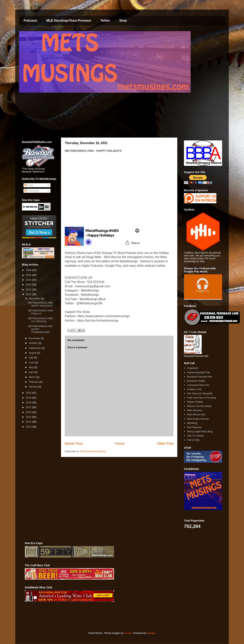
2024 (29, 280)
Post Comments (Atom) (93, 451)
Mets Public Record (198, 419)
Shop (123, 21)
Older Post (165, 444)
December (35, 299)
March (33, 377)
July (31, 358)
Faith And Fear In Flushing (201, 398)
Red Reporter (194, 427)
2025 (29, 275)
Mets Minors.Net (196, 414)
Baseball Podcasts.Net (199, 377)
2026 (29, 270)
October (34, 343)
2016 (29, 412)
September (35, 348)
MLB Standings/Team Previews (69, 21)
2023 (29, 285)
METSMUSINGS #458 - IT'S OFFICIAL (41, 320)
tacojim (128, 633)
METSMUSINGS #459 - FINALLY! (41, 312)
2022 (29, 290)
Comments (32, 191)
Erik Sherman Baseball (200, 393)
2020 (29, 393)
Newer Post (74, 444)
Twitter (105, 21)
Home (120, 444)
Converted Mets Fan (198, 385)
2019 (29, 398)
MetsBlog (192, 423)
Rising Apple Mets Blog (200, 431)
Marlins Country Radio (199, 406)
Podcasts (30, 21)
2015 (29, 417)
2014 (29, 422)
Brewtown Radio (196, 381)
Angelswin (193, 368)
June (32, 363)
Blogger (151, 633)
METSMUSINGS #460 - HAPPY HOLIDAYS (41, 304)
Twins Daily (193, 440)
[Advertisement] (94, 617)
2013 (29, 427)
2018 (29, 402)
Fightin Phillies (195, 402)
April (32, 372)
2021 (29, 294)
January (34, 387)
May (31, 367)
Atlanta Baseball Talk (198, 372)
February (34, 382)
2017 (29, 407)
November (35, 338)
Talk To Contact (195, 436)
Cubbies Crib (194, 389)
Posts (29, 185)
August (33, 353)
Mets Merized (194, 410)
